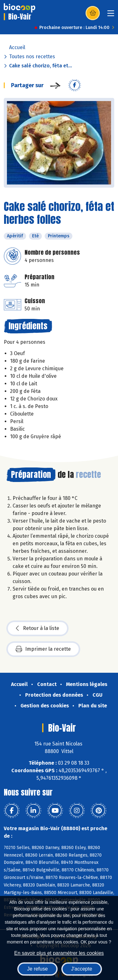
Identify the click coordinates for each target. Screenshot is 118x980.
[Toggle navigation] (111, 15)
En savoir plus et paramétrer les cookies (59, 953)
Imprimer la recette (43, 649)
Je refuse (37, 969)
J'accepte (82, 969)
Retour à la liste (37, 628)
